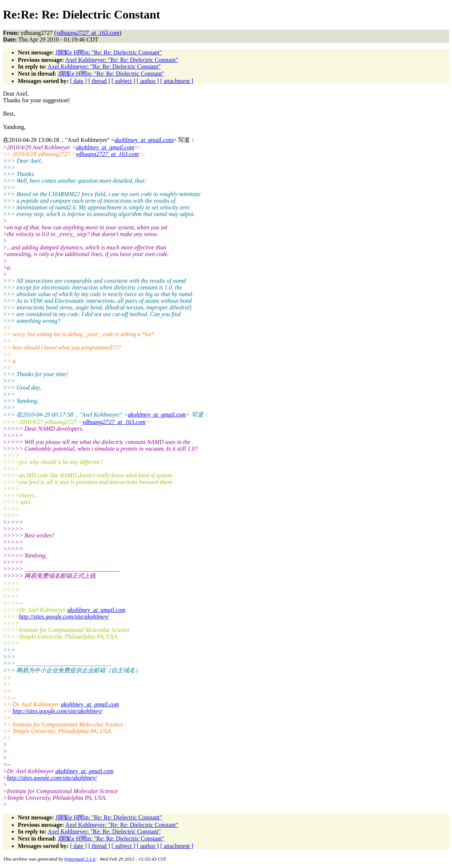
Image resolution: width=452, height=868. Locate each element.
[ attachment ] (177, 81)
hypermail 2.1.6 (80, 859)
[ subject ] (123, 81)
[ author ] (148, 81)
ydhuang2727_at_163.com (107, 154)
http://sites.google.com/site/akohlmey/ (64, 617)
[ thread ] (99, 81)
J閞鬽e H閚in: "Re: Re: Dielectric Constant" (108, 52)
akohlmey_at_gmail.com (144, 140)
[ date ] (78, 81)
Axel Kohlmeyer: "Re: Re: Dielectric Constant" (122, 60)
